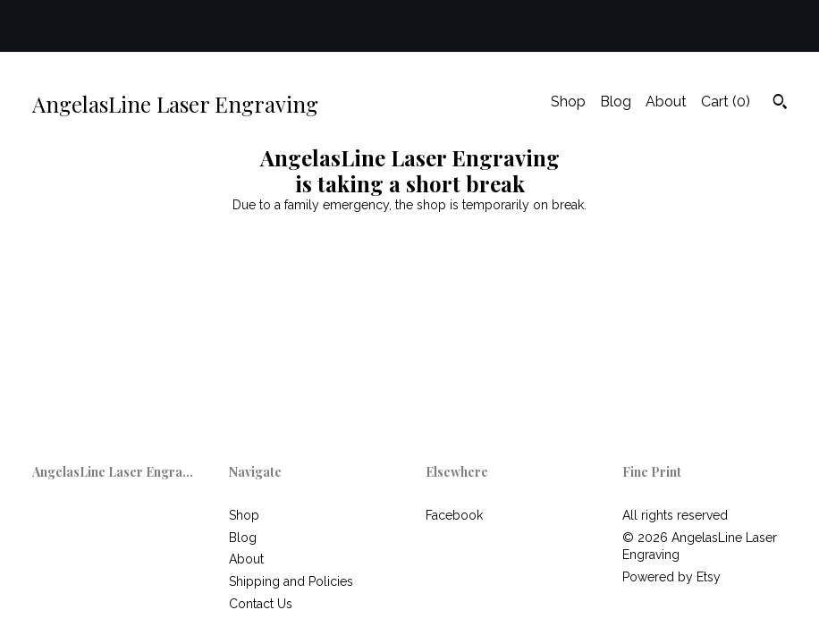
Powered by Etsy (671, 577)
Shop (568, 102)
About (666, 102)
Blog (616, 102)
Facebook (454, 515)
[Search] (780, 104)
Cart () (726, 102)
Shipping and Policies (291, 581)
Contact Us (261, 604)
